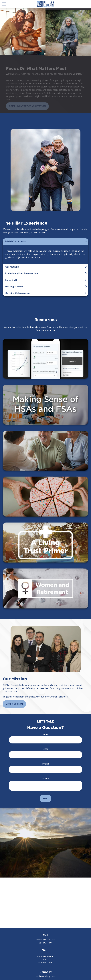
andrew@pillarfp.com (45, 976)
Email (45, 749)
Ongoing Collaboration (18, 293)
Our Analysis (12, 267)
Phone (46, 764)
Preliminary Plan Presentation (22, 273)
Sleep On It (11, 280)
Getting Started (14, 287)
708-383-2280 (49, 940)
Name (46, 734)
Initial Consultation (16, 241)
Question (46, 779)
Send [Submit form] (46, 798)
